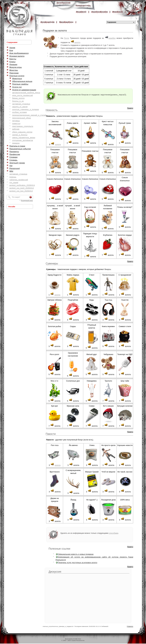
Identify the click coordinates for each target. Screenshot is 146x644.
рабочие (16, 129)
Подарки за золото (55, 31)
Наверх (130, 626)
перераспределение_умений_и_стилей (29, 115)
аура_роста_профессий (22, 95)
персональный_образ (21, 118)
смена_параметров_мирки (24, 138)
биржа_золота (18, 98)
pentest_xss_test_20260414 (21, 191)
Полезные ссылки (59, 549)
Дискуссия (55, 572)
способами (114, 533)
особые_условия (19, 112)
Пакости (51, 434)
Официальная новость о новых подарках (76, 554)
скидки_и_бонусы (20, 135)
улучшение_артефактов (22, 140)
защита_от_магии (20, 107)
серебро (112, 38)
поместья (16, 123)
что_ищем (14, 182)
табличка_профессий (19, 180)
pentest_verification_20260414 (22, 185)
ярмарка (16, 143)
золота (58, 144)
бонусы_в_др (18, 101)
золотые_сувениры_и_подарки (25, 109)
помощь (13, 177)
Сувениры (52, 264)
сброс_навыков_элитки (22, 132)
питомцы (16, 121)
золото (77, 42)
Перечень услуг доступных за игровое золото (78, 563)
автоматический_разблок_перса (26, 93)
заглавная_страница (21, 104)
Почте (67, 38)
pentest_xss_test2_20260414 (22, 188)
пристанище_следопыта (23, 126)
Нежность (52, 110)
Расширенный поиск (27, 201)
